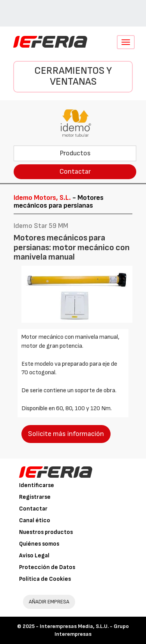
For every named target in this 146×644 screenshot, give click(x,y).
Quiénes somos (39, 544)
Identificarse (37, 485)
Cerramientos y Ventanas (73, 76)
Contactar (75, 172)
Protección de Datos (47, 567)
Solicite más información (66, 434)
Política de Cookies (45, 579)
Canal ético (35, 520)
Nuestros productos (46, 532)
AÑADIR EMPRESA (49, 602)
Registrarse (35, 497)
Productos (75, 153)
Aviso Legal (34, 556)
